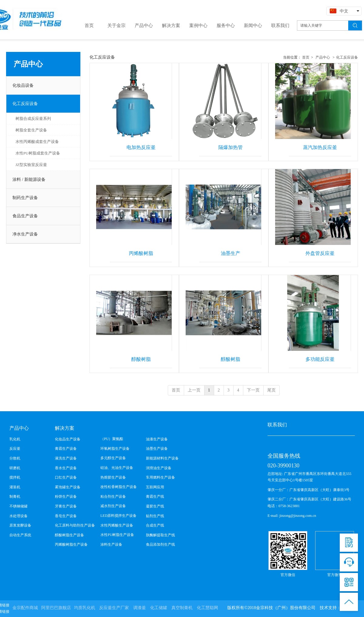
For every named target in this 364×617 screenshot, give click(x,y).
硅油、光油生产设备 (117, 468)
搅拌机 (15, 477)
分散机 (15, 458)
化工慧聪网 (207, 608)
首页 (306, 57)
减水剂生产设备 (113, 506)
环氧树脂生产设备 (115, 449)
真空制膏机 (182, 608)
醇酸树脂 (141, 359)
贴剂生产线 (155, 516)
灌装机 (15, 487)
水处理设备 (19, 516)
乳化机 (15, 439)
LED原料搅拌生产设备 (118, 516)
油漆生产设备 (157, 439)
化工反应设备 (347, 57)
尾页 (271, 390)
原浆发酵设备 (20, 525)
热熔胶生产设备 (113, 477)
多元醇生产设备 (113, 458)
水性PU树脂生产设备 (117, 535)
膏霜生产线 (155, 497)
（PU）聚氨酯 (112, 439)
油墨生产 (231, 253)
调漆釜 (140, 608)
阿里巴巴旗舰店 (56, 608)
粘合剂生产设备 (113, 497)
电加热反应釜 (141, 147)
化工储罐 (159, 608)
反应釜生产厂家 (114, 608)
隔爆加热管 (231, 147)
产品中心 (323, 57)
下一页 (253, 390)
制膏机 (15, 497)
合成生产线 (155, 525)
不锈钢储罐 (19, 506)
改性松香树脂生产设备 (119, 487)
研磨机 (15, 468)
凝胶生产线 (155, 506)
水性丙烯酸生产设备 (117, 525)
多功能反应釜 (320, 359)
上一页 (194, 390)
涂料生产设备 (111, 544)
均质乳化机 (85, 608)
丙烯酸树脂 (141, 253)
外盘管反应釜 (320, 253)
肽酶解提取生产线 (160, 535)
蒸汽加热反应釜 (320, 147)
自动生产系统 (20, 535)
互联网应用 (155, 487)
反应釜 (15, 449)
